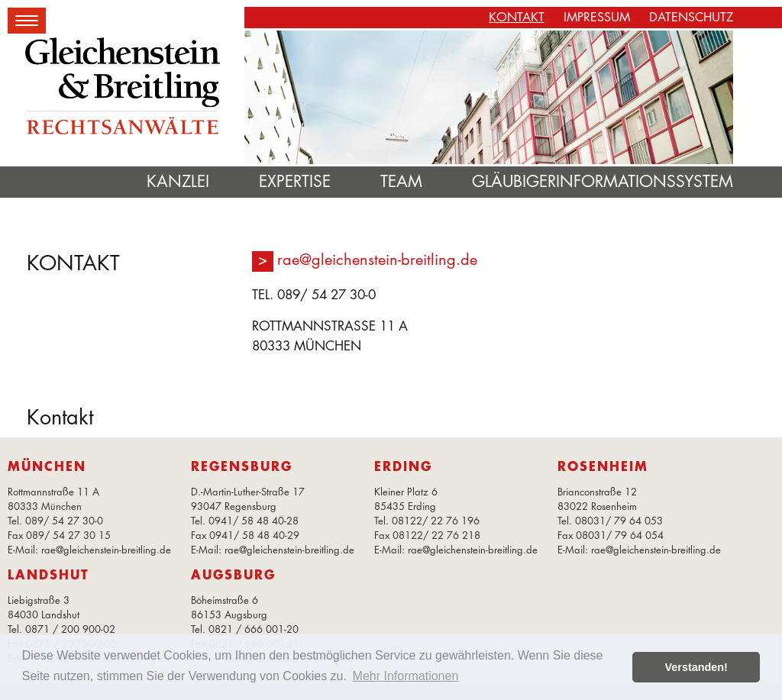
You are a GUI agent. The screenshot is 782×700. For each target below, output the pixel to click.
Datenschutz (691, 17)
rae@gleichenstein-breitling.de (377, 260)
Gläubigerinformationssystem (603, 181)
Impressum (597, 17)
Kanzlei (178, 181)
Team (401, 181)
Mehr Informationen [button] (406, 676)
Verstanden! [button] (696, 667)
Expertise (295, 181)
